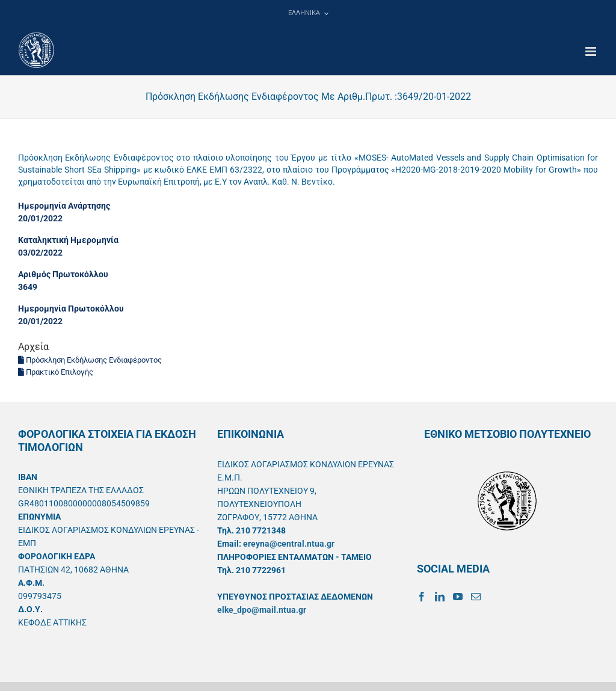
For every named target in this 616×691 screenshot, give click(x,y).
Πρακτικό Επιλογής (56, 372)
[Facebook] (422, 597)
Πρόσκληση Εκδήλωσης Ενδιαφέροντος (90, 360)
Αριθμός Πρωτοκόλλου (63, 274)
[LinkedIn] (440, 597)
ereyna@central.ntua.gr (289, 544)
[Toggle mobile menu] (592, 51)
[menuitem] (308, 13)
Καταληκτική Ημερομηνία (68, 240)
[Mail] (476, 597)
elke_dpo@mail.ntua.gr (262, 610)
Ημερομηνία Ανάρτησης (64, 206)
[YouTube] (458, 597)
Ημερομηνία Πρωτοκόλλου (71, 309)
